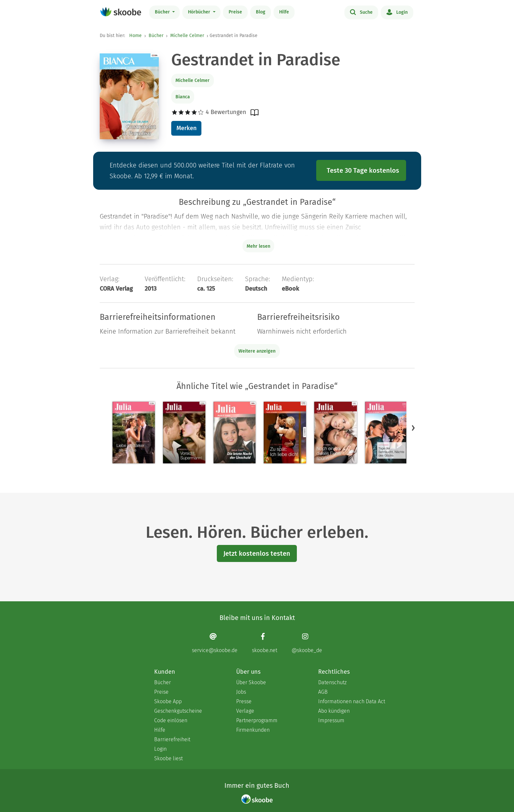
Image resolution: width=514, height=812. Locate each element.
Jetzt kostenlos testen (257, 553)
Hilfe (284, 12)
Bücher (163, 12)
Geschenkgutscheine (178, 711)
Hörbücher (200, 12)
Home (135, 36)
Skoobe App (168, 701)
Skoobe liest (168, 758)
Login (397, 12)
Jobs (241, 692)
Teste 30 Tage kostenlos (363, 170)
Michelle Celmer (187, 36)
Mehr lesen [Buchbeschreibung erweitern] (258, 246)
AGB (323, 692)
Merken (186, 128)
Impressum (331, 720)
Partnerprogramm (257, 720)
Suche (361, 12)
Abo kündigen (334, 711)
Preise (235, 12)
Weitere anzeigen (257, 351)
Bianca (183, 97)
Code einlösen (171, 720)
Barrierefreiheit (172, 739)
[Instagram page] (307, 643)
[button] (413, 428)
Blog (261, 12)
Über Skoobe (251, 682)
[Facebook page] (265, 643)
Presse (244, 701)
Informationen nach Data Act (352, 701)
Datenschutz (332, 682)
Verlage (245, 711)
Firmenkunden (253, 730)
